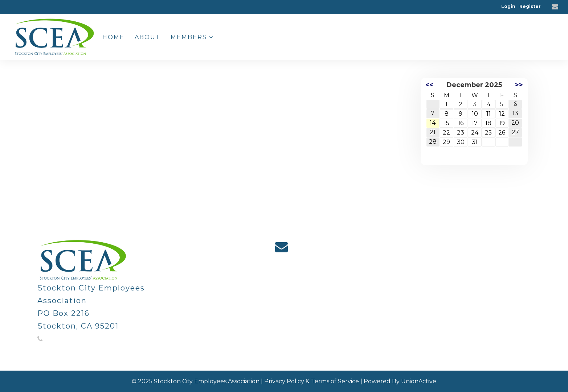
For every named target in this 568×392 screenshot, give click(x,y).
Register (530, 6)
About (148, 37)
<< (429, 85)
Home (113, 37)
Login (508, 6)
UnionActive (419, 381)
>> (519, 85)
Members (192, 37)
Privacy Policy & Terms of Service (312, 381)
